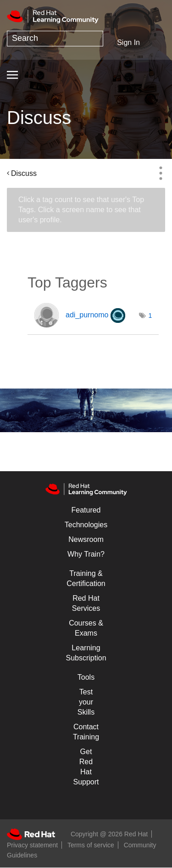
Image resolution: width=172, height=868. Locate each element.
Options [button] (161, 173)
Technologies (86, 525)
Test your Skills (86, 702)
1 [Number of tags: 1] (150, 316)
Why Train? (86, 554)
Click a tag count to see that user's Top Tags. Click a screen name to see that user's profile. (81, 210)
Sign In (128, 42)
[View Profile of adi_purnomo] (87, 315)
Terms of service (91, 845)
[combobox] (55, 39)
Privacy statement (32, 845)
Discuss (24, 173)
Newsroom (86, 539)
